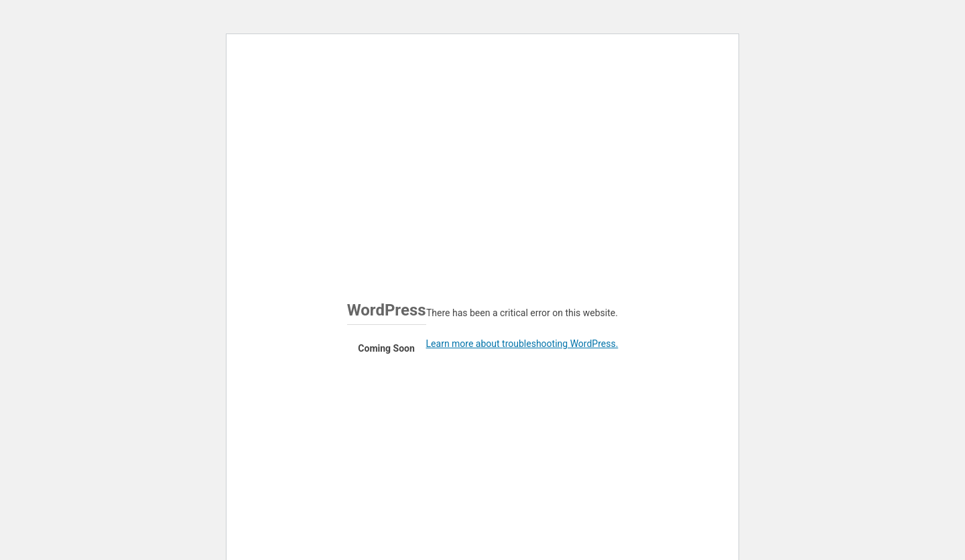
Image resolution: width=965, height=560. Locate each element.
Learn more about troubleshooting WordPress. (522, 344)
